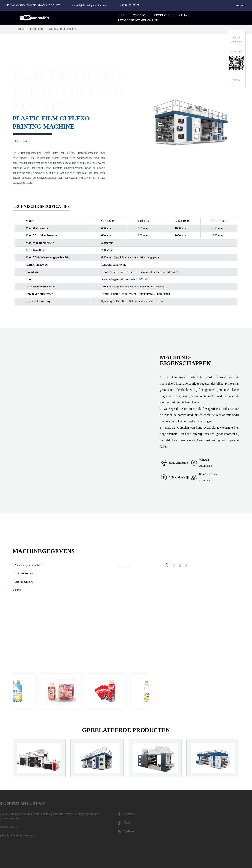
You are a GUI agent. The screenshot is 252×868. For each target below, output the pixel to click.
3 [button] (180, 565)
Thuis (21, 29)
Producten (36, 29)
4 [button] (186, 565)
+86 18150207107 (130, 5)
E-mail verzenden (236, 40)
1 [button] (167, 565)
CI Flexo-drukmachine (63, 29)
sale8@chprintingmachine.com (90, 5)
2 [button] (174, 565)
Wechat (236, 80)
